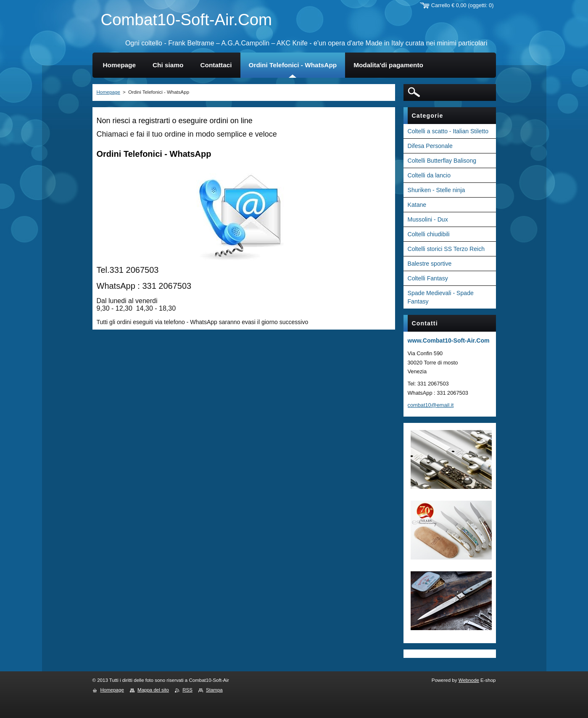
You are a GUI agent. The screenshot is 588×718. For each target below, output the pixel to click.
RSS (187, 690)
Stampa (214, 690)
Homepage (108, 92)
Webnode (469, 680)
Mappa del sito (153, 690)
